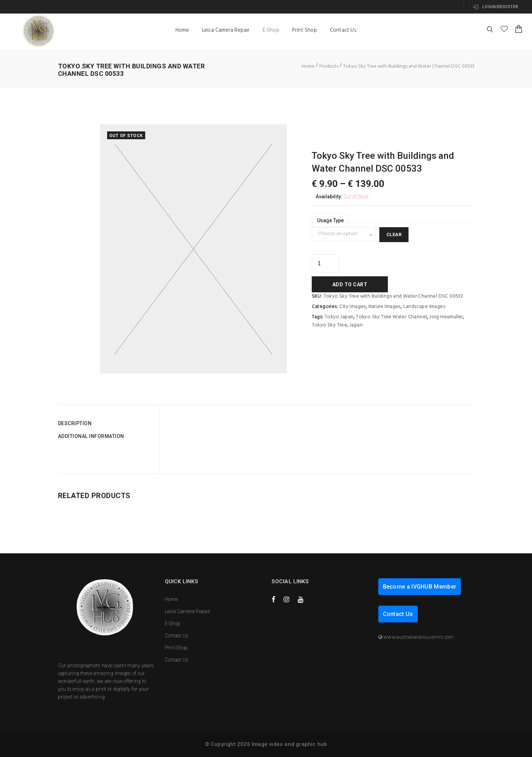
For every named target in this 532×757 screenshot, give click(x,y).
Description (75, 423)
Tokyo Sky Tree (330, 325)
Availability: (329, 197)
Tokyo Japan (339, 317)
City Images (352, 307)
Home (182, 30)
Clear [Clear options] (394, 234)
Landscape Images (424, 307)
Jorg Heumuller (446, 317)
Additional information (91, 436)
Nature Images (384, 307)
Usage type (330, 220)
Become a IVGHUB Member (420, 587)
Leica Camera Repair (226, 30)
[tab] (106, 423)
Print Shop (305, 30)
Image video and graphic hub (289, 744)
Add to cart (350, 284)
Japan (356, 325)
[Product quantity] (325, 263)
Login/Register (495, 7)
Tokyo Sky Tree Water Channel (391, 317)
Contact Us (343, 30)
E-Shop (271, 30)
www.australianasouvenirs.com (419, 637)
